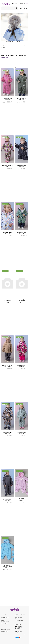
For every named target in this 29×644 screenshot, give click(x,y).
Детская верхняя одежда (6, 616)
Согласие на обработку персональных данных (6, 630)
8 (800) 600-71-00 (17, 4)
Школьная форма (4, 623)
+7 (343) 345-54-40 (19, 630)
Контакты (19, 625)
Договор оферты (4, 632)
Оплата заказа (18, 616)
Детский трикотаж (5, 619)
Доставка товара (18, 617)
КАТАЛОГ (4, 614)
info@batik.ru (18, 633)
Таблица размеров (19, 620)
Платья (2, 620)
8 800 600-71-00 (18, 626)
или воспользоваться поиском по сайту (13, 52)
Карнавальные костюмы (6, 622)
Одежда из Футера (5, 617)
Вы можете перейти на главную (9, 50)
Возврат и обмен (19, 619)
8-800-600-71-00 (7, 57)
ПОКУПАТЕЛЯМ (20, 614)
